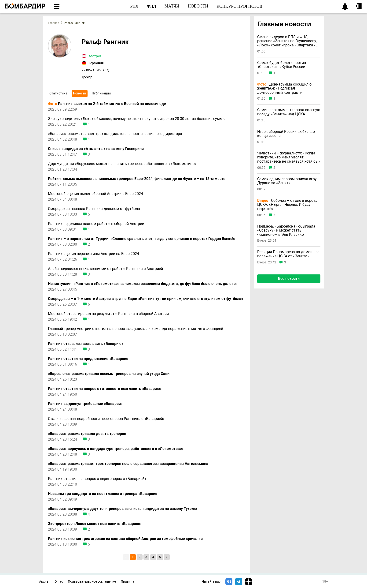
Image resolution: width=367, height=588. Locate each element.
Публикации (101, 93)
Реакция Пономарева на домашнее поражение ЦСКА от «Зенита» (288, 254)
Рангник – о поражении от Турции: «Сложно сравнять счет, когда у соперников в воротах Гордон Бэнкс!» (141, 239)
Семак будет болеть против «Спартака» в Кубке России (282, 65)
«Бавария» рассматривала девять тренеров (87, 434)
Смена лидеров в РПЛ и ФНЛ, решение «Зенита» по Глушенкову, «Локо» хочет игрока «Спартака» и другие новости (288, 41)
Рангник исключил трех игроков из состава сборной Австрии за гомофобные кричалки (125, 539)
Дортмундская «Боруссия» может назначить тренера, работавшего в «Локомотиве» (122, 164)
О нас (59, 582)
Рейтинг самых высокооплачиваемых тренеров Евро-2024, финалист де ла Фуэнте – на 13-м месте (137, 179)
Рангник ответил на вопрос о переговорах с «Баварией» (97, 479)
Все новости (289, 279)
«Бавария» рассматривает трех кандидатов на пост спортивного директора (115, 134)
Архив (44, 582)
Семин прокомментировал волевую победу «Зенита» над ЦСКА (289, 112)
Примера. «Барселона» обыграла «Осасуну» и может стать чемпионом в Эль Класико (286, 230)
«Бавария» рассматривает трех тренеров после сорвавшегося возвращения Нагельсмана (128, 464)
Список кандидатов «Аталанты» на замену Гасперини (96, 149)
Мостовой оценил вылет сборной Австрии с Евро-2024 (95, 194)
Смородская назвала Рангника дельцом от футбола (94, 209)
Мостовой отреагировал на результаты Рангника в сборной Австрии (108, 314)
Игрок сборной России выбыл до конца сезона (286, 134)
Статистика (58, 93)
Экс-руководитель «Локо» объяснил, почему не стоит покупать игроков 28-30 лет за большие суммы (137, 119)
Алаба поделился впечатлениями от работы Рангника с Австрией (105, 269)
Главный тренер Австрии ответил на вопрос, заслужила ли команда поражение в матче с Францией (136, 329)
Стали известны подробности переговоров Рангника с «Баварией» (106, 419)
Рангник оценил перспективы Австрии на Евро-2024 (94, 254)
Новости (80, 93)
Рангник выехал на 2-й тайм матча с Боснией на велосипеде (107, 104)
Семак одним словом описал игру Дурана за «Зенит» (287, 181)
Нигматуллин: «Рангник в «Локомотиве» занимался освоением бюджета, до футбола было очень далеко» (143, 284)
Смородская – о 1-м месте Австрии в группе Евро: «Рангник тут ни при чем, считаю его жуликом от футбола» (146, 299)
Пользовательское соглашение (92, 582)
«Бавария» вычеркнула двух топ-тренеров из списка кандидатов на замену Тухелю (122, 509)
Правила (128, 582)
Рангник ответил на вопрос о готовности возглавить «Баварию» (105, 389)
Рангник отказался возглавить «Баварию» (86, 344)
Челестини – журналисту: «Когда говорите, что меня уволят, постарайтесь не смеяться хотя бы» (289, 157)
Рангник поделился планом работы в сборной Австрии (96, 224)
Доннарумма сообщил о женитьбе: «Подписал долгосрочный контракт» (284, 88)
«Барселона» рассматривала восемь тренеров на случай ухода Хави (109, 374)
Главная (54, 23)
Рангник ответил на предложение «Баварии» (88, 359)
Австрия (95, 56)
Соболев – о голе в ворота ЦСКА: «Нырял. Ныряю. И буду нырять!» (287, 205)
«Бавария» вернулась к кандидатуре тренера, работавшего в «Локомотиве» (116, 449)
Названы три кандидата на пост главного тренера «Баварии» (103, 494)
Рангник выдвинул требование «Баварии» (85, 404)
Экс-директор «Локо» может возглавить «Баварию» (94, 524)
